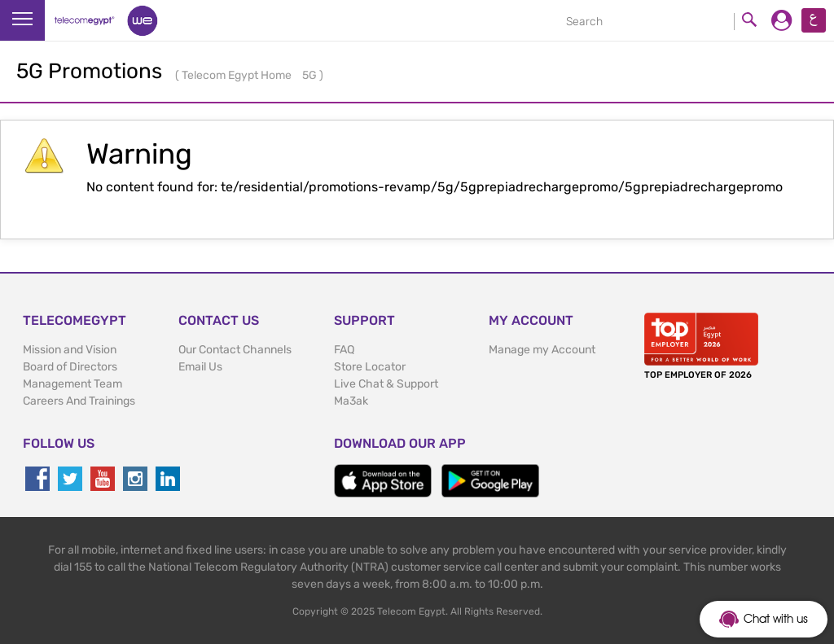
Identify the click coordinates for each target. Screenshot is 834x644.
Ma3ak (351, 401)
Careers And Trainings (79, 401)
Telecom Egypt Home (238, 75)
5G (311, 75)
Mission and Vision (70, 350)
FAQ (344, 350)
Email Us (200, 367)
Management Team (72, 384)
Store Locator (370, 367)
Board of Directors (70, 367)
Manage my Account (542, 350)
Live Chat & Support (386, 384)
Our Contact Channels (235, 350)
